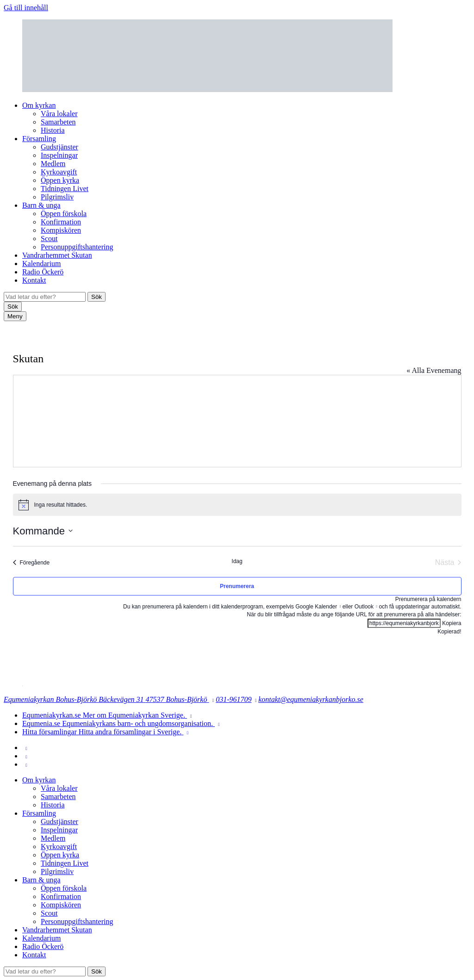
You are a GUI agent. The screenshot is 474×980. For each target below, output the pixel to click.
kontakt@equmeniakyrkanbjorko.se (311, 699)
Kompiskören (61, 230)
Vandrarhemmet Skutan (57, 255)
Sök (97, 297)
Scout (49, 239)
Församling (39, 139)
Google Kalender (316, 607)
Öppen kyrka (60, 180)
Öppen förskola (64, 214)
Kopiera (452, 623)
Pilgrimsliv (57, 197)
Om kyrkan (39, 105)
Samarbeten (58, 122)
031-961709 (234, 699)
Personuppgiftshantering (77, 247)
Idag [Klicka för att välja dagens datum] (237, 561)
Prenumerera (237, 586)
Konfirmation (61, 222)
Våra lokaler (59, 114)
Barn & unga (41, 205)
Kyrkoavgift (59, 172)
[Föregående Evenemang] (31, 563)
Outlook (364, 607)
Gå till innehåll (26, 8)
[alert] (237, 505)
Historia (53, 130)
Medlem (53, 164)
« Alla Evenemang (434, 370)
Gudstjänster (59, 147)
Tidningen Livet (65, 189)
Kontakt (34, 280)
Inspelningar (59, 155)
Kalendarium (42, 264)
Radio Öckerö (43, 272)
